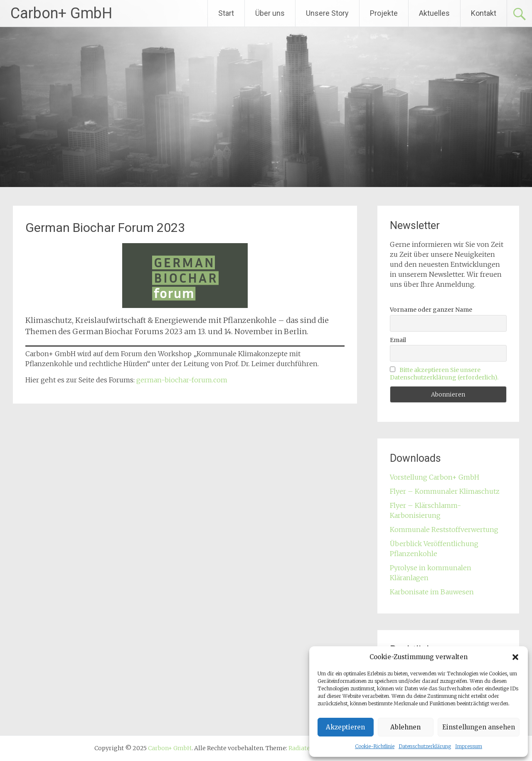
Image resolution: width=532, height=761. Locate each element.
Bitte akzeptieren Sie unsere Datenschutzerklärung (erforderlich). (444, 374)
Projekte (384, 13)
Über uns (270, 13)
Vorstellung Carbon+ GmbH (435, 477)
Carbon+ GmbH (61, 13)
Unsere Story (327, 13)
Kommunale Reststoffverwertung (444, 529)
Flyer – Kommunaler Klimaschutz (445, 491)
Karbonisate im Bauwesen (432, 592)
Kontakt (484, 13)
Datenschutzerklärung (425, 746)
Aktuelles (434, 13)
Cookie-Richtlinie (375, 746)
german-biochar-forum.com (182, 380)
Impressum (469, 746)
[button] (515, 657)
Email (398, 340)
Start (226, 13)
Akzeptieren (345, 727)
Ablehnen (405, 727)
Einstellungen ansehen (479, 727)
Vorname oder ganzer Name (431, 310)
